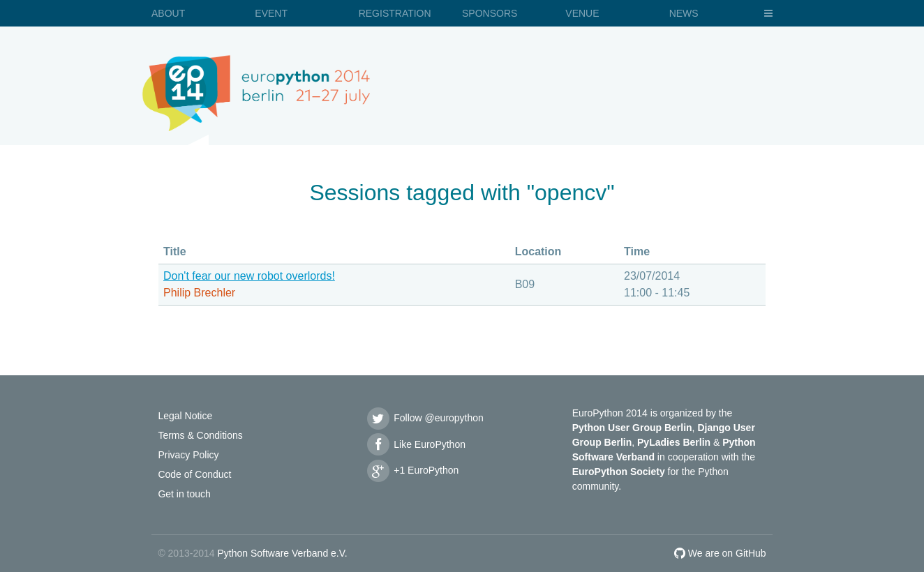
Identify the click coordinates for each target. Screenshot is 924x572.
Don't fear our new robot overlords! (249, 276)
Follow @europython (424, 418)
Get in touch (184, 494)
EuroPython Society (619, 472)
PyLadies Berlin (674, 442)
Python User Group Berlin (632, 428)
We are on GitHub (720, 553)
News (684, 13)
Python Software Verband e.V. (282, 553)
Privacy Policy (188, 455)
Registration (395, 13)
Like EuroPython (415, 444)
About (168, 13)
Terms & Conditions (200, 435)
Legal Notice (185, 416)
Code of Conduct (194, 474)
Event (271, 13)
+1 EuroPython (412, 470)
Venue (582, 13)
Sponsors (490, 13)
